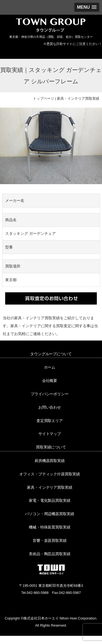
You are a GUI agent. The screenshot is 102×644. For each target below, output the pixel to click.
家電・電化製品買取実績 (50, 500)
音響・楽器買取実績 (50, 540)
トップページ (44, 98)
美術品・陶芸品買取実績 (50, 554)
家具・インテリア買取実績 (78, 98)
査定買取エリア (50, 421)
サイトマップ (50, 434)
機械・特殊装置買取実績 (50, 527)
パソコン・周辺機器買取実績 (50, 514)
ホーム (50, 367)
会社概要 (50, 381)
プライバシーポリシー (50, 394)
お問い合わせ (50, 407)
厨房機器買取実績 (50, 461)
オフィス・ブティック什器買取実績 (50, 474)
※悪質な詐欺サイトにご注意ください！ (73, 44)
